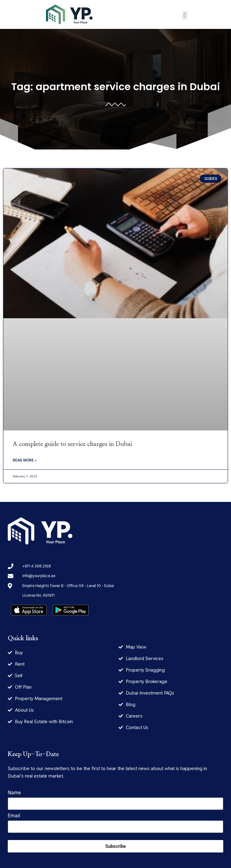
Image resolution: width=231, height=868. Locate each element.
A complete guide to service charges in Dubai (72, 444)
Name (14, 793)
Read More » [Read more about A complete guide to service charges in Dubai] (25, 460)
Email (14, 816)
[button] (185, 15)
